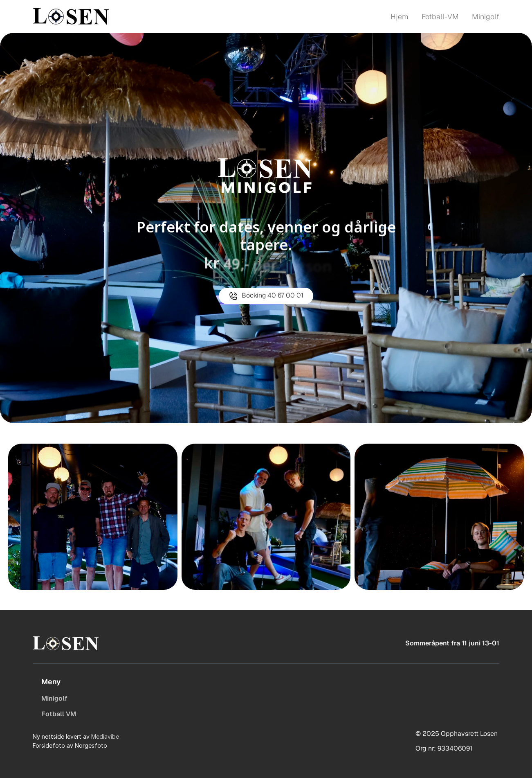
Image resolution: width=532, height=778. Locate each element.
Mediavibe (105, 736)
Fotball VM (59, 714)
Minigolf (54, 698)
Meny (51, 682)
